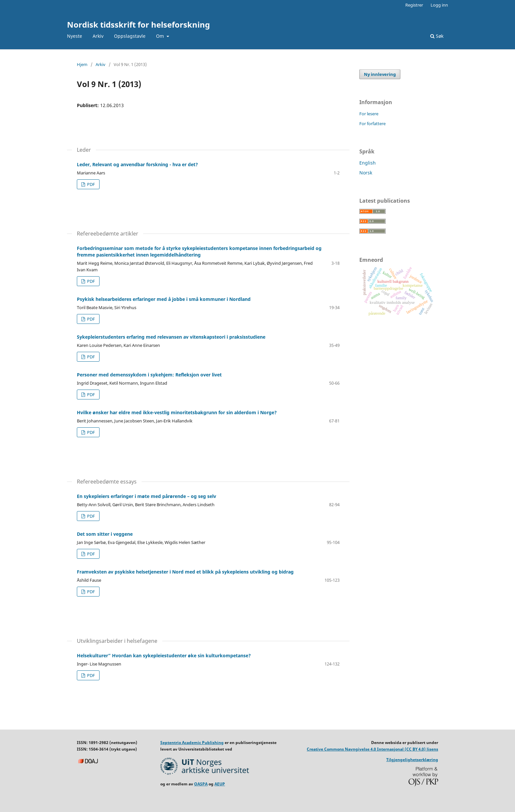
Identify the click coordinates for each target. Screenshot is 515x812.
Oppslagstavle (130, 36)
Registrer (414, 5)
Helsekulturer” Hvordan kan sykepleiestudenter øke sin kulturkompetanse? (164, 655)
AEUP (220, 784)
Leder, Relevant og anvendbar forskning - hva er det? (137, 164)
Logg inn (439, 5)
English (368, 163)
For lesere (369, 114)
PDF (90, 184)
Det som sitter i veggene (105, 534)
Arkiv (98, 36)
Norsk (366, 173)
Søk (437, 36)
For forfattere (372, 124)
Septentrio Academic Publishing (192, 743)
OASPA (201, 784)
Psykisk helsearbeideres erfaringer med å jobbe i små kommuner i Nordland (164, 299)
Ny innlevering (380, 74)
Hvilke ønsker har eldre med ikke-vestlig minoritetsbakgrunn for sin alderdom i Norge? (177, 412)
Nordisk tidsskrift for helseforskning (138, 24)
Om (161, 36)
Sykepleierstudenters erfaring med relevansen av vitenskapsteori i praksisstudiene (171, 337)
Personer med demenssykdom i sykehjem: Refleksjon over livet (149, 375)
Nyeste (75, 36)
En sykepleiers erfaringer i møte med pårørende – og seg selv (146, 496)
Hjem (82, 64)
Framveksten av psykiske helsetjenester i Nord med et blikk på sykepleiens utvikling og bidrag (185, 572)
